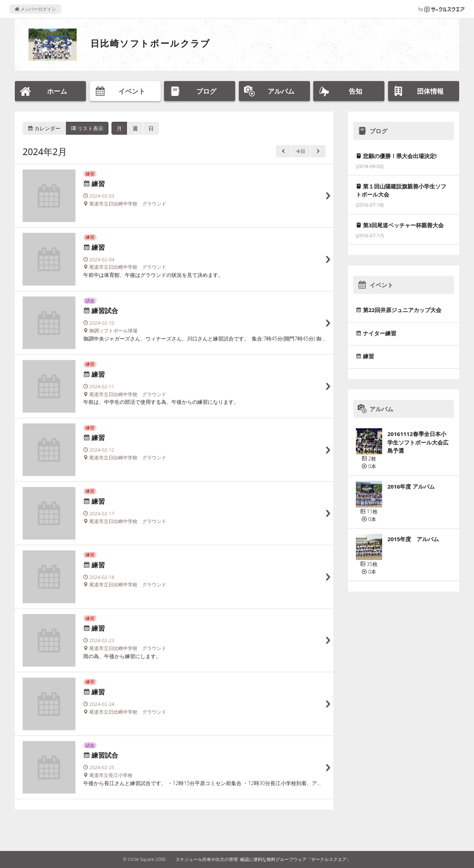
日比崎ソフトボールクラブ (151, 43)
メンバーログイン (35, 9)
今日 (301, 151)
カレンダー (44, 128)
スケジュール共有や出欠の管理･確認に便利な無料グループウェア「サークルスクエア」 (263, 859)
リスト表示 (87, 128)
